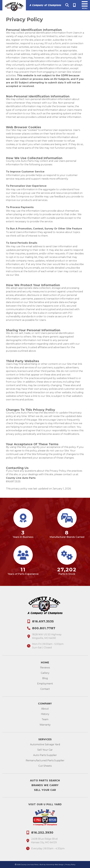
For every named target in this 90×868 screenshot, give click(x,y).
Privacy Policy (70, 865)
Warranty (45, 725)
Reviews (45, 668)
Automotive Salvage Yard (45, 744)
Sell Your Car (45, 750)
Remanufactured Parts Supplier (45, 760)
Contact (45, 689)
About (45, 709)
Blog (45, 678)
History (45, 714)
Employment (45, 684)
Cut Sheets (45, 766)
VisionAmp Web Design (55, 865)
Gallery (45, 673)
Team (45, 719)
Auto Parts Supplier (45, 755)
